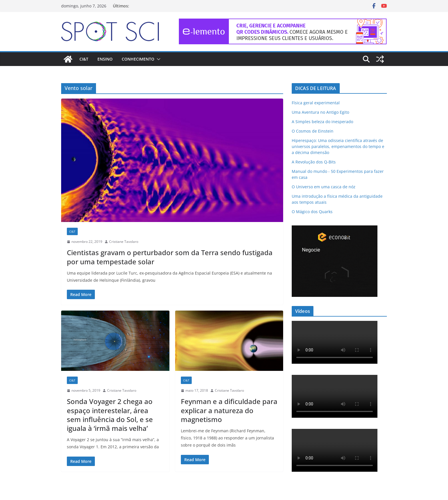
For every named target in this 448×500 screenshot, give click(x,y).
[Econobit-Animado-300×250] (335, 229)
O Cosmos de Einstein (313, 131)
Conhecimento (138, 59)
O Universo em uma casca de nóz (324, 187)
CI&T (84, 59)
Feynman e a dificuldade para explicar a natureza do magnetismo (229, 410)
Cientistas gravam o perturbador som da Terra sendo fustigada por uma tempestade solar (170, 257)
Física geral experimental (316, 103)
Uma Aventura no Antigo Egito (320, 112)
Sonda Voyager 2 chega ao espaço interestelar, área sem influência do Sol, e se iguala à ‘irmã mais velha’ (110, 415)
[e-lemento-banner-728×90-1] (283, 23)
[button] (157, 59)
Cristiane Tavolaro (124, 242)
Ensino (105, 59)
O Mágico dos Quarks (312, 212)
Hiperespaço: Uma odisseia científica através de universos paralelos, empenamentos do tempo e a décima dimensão (338, 146)
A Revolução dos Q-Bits (314, 162)
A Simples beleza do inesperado (322, 122)
